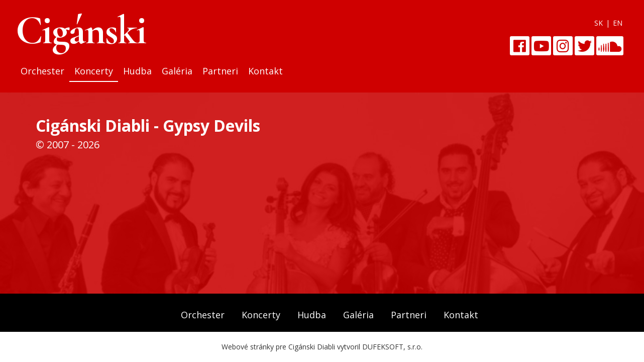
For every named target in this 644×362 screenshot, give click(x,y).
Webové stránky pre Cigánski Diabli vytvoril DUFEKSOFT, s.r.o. (322, 347)
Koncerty (94, 71)
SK (599, 23)
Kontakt (265, 71)
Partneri (220, 71)
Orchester (42, 71)
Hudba (137, 71)
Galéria (177, 71)
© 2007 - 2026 (68, 145)
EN (618, 23)
